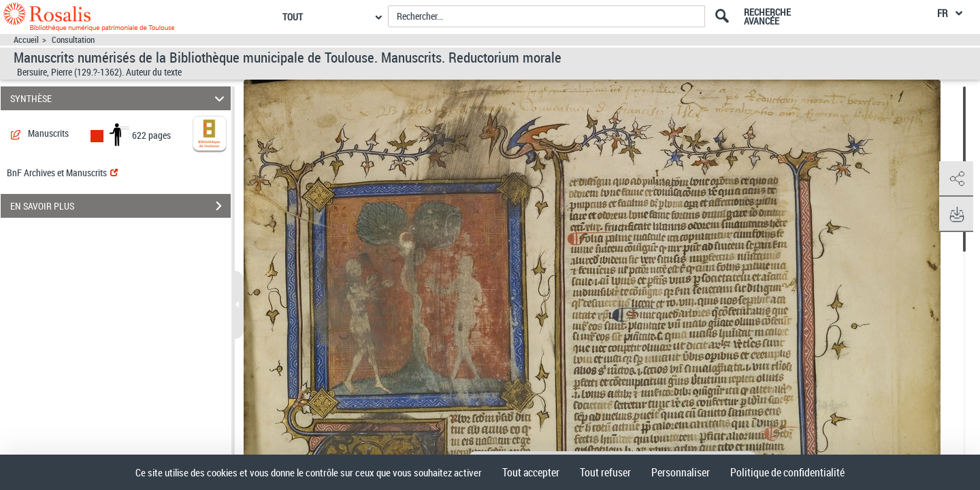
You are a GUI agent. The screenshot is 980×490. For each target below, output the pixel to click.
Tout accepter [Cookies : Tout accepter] (531, 472)
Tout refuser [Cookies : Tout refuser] (605, 472)
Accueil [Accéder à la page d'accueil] (26, 40)
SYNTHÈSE (119, 98)
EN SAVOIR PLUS (120, 206)
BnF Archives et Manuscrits (62, 173)
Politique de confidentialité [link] (787, 472)
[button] (956, 179)
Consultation (73, 40)
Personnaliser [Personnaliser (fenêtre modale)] (681, 472)
